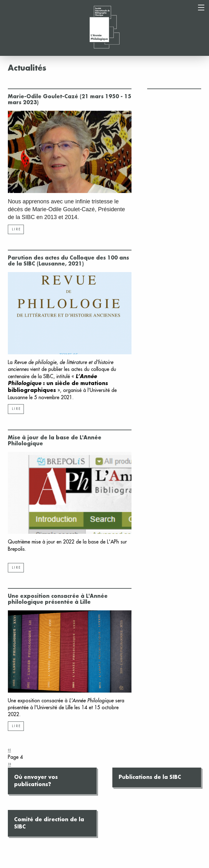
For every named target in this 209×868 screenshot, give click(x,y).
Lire (16, 229)
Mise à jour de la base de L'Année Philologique (55, 441)
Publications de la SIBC (150, 777)
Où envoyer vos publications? (36, 781)
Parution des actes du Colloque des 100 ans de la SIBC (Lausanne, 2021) (68, 261)
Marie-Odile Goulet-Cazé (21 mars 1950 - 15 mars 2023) (70, 100)
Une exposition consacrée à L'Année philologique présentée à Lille (58, 599)
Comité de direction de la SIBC (49, 823)
